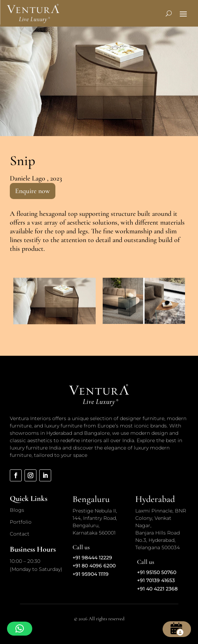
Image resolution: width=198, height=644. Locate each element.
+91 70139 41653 (156, 580)
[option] (54, 301)
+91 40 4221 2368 (157, 589)
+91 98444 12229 (92, 558)
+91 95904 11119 (91, 574)
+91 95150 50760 (157, 572)
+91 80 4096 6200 (94, 566)
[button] (20, 629)
